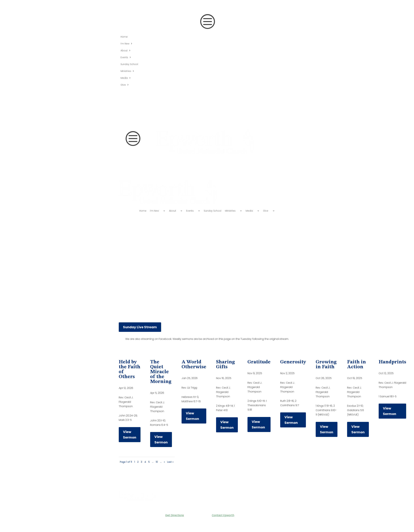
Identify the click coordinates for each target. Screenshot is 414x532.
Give (123, 85)
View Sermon (130, 435)
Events (124, 58)
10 (157, 462)
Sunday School (129, 64)
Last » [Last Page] (170, 462)
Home (124, 37)
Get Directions (175, 515)
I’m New (125, 44)
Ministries (126, 71)
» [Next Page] (164, 462)
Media (124, 78)
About (124, 51)
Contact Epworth (223, 515)
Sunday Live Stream (140, 327)
